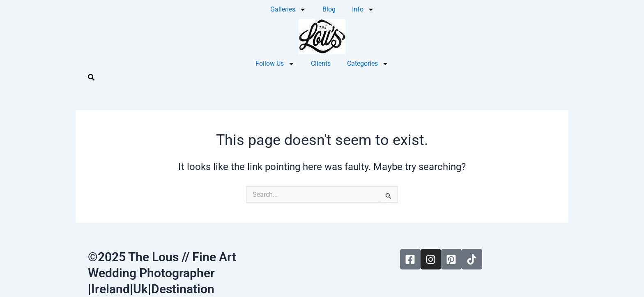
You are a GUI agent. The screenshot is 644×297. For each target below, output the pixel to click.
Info (363, 9)
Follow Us (275, 64)
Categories (368, 64)
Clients (321, 63)
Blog (329, 9)
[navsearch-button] (91, 78)
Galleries (288, 9)
